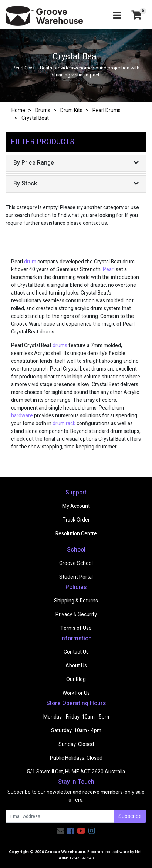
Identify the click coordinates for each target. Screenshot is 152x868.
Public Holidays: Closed (76, 758)
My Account (76, 506)
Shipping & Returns (76, 601)
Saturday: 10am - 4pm (76, 731)
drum (30, 262)
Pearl (109, 269)
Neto (139, 852)
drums (60, 346)
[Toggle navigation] (117, 16)
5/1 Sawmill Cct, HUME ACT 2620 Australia (76, 772)
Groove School (76, 563)
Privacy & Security (76, 614)
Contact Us (76, 652)
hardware (22, 416)
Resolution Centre (76, 534)
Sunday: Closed (76, 744)
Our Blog (76, 679)
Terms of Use (76, 628)
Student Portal (76, 577)
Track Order (76, 520)
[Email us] (61, 831)
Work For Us (76, 693)
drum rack (64, 423)
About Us (76, 666)
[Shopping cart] (136, 16)
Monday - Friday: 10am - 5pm (76, 717)
